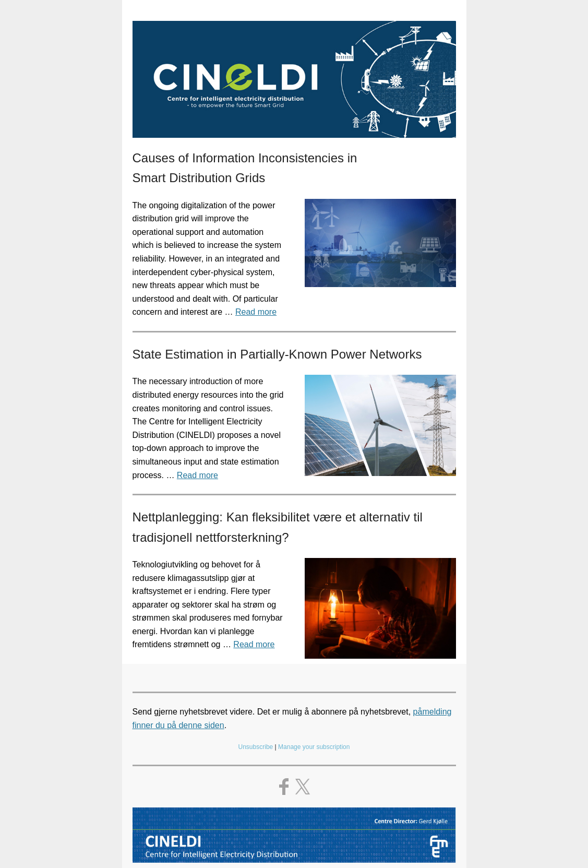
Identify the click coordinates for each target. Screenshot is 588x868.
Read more (256, 312)
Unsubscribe (256, 747)
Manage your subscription (314, 747)
